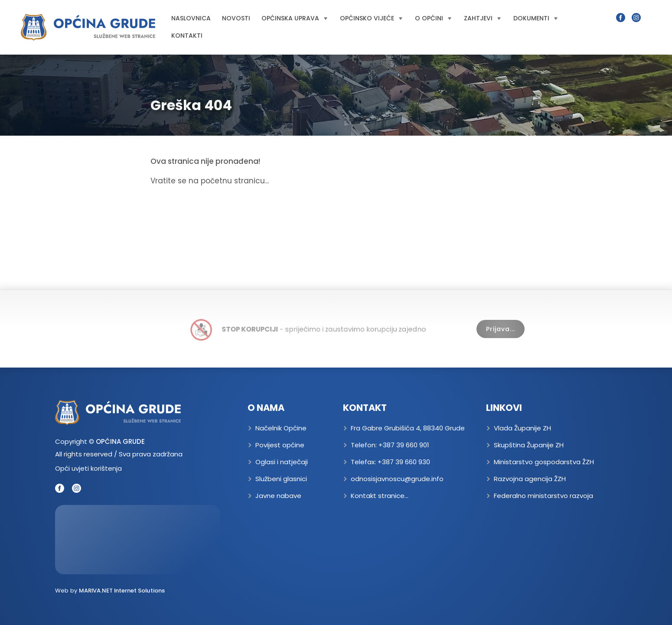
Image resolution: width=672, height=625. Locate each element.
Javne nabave (278, 496)
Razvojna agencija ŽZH (530, 479)
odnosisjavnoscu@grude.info (397, 479)
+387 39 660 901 (404, 445)
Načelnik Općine (281, 428)
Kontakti (187, 36)
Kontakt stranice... (380, 496)
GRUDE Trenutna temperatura (138, 540)
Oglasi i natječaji (282, 462)
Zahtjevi (482, 18)
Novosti (236, 18)
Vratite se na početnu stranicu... (210, 181)
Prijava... (501, 329)
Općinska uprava (294, 18)
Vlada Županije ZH (522, 428)
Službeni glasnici (281, 479)
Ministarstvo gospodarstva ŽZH (544, 462)
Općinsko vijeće (371, 18)
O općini (433, 18)
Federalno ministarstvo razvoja (543, 496)
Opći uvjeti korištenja (88, 468)
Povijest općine (280, 445)
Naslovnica (191, 18)
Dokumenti (535, 18)
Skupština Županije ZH (529, 445)
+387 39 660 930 (404, 462)
